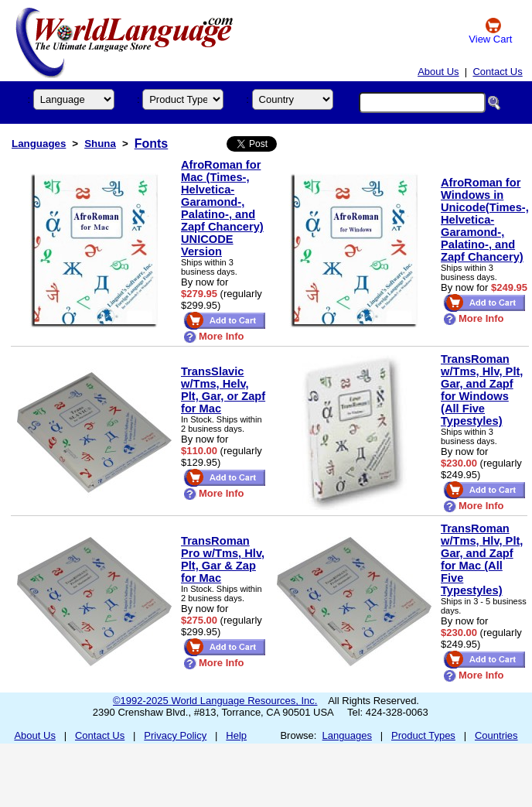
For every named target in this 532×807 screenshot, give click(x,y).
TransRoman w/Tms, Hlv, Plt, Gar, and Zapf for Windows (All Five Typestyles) (482, 390)
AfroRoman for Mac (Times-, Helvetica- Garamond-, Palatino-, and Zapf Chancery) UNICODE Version (222, 208)
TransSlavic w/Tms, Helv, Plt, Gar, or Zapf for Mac (223, 390)
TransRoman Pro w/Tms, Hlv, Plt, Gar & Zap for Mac (223, 559)
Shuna (100, 144)
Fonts (152, 144)
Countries (496, 735)
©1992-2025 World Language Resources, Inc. (215, 701)
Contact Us (497, 72)
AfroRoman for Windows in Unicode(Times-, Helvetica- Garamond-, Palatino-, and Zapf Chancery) (485, 220)
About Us (438, 72)
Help (236, 735)
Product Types (423, 735)
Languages (39, 144)
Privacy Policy (175, 735)
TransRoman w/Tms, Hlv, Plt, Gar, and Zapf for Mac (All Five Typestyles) (482, 559)
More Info (214, 336)
